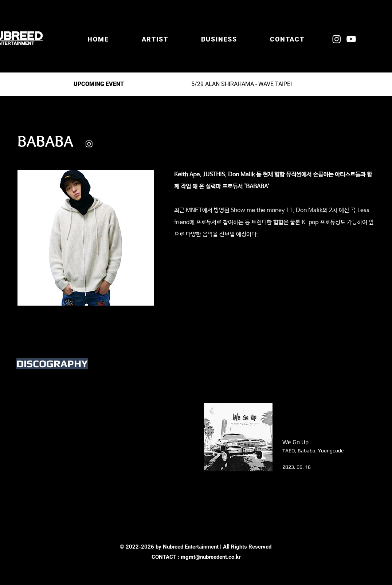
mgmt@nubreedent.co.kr (211, 557)
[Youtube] (351, 39)
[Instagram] (337, 39)
